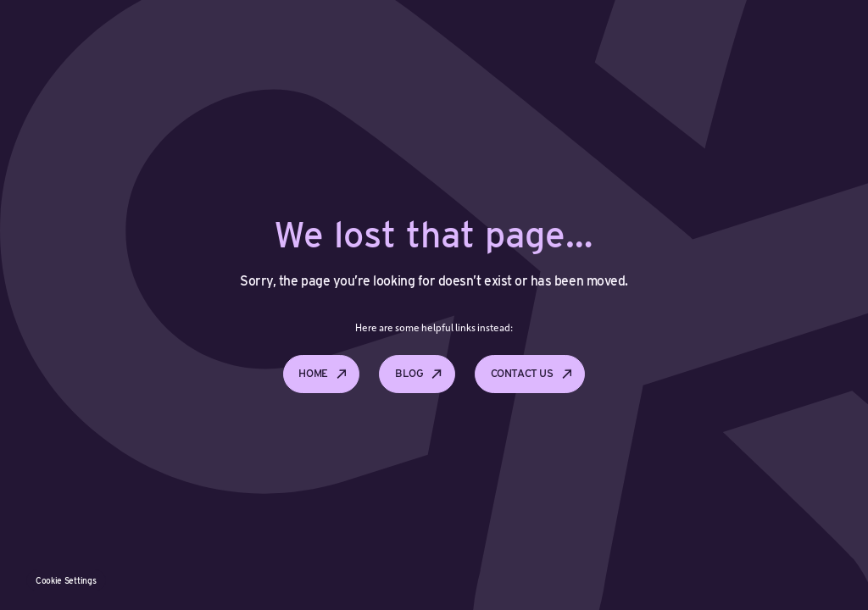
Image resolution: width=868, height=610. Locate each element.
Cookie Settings (66, 580)
